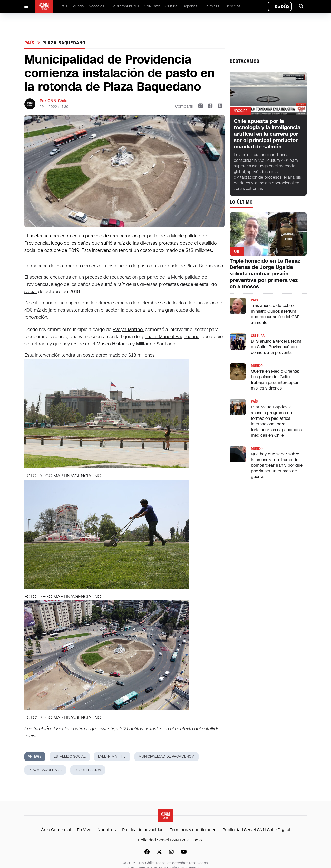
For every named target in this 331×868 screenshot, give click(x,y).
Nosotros (107, 830)
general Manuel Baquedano (171, 337)
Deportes (190, 6)
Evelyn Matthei (128, 330)
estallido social (70, 757)
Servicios (233, 6)
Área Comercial (56, 830)
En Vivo (84, 830)
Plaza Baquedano (205, 266)
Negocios (96, 6)
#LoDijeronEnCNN (124, 6)
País (64, 6)
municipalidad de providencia (167, 757)
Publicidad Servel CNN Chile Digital (256, 830)
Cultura (171, 6)
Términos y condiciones (193, 830)
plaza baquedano (64, 43)
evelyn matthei (112, 757)
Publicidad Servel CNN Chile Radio (169, 840)
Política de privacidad (143, 830)
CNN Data (152, 6)
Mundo (78, 6)
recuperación (88, 770)
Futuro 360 (211, 6)
